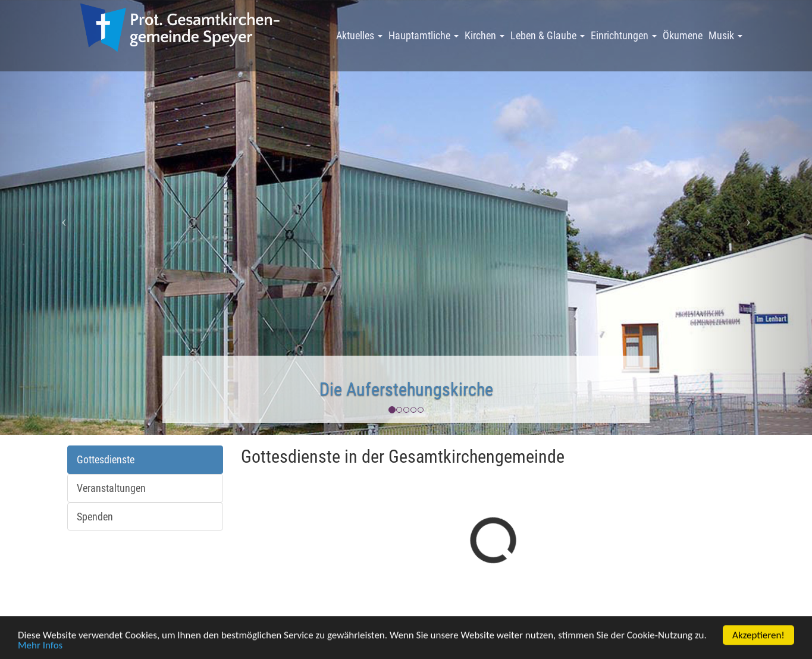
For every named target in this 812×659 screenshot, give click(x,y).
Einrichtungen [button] (624, 35)
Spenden (95, 517)
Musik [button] (725, 35)
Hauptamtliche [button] (424, 35)
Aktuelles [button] (359, 35)
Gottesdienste (106, 459)
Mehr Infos (40, 649)
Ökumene (683, 35)
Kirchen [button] (485, 35)
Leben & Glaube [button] (548, 35)
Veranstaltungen (111, 488)
